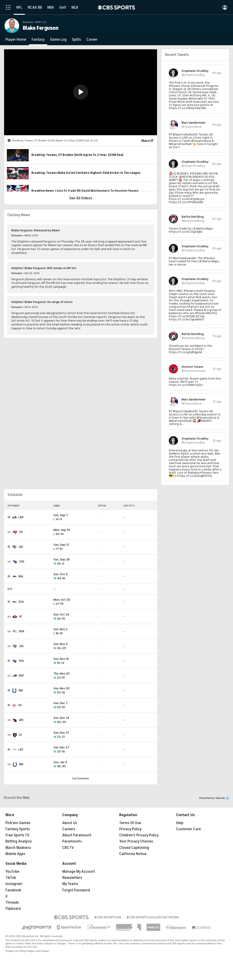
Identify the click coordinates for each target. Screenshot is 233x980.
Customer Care (189, 829)
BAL (21, 576)
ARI (21, 720)
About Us (70, 823)
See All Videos (81, 198)
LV (20, 735)
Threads (12, 902)
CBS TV (68, 848)
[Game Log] (58, 40)
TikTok (11, 878)
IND (21, 690)
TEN (22, 561)
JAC (21, 547)
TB (21, 532)
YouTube (12, 872)
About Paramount (77, 835)
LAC (21, 749)
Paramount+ (72, 841)
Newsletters (72, 878)
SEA (21, 602)
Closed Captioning (134, 848)
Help (180, 823)
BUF (21, 676)
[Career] (92, 40)
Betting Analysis (19, 841)
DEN (22, 631)
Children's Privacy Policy (139, 835)
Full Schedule (81, 778)
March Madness (18, 848)
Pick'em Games (18, 823)
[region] (81, 92)
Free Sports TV (17, 835)
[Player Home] (16, 40)
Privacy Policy (130, 829)
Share (145, 141)
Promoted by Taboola (214, 798)
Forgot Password (76, 890)
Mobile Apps (15, 854)
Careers (69, 829)
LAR (21, 517)
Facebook (13, 890)
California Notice (133, 854)
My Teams (70, 884)
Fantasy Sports (18, 829)
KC (20, 705)
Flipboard (13, 909)
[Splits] (76, 40)
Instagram (14, 884)
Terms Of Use (130, 823)
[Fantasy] (38, 40)
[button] (81, 92)
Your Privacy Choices (136, 841)
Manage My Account (79, 872)
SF (20, 616)
